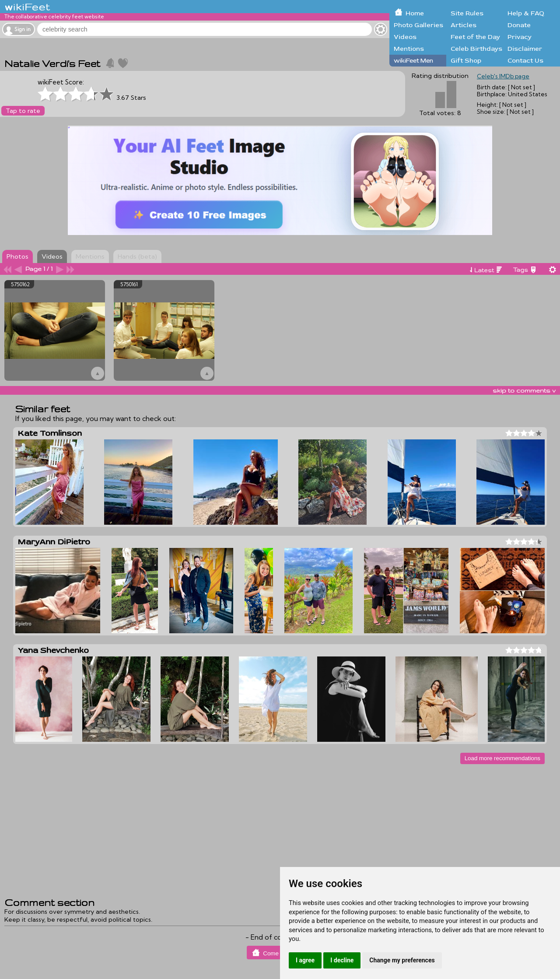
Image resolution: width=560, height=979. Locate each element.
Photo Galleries (418, 25)
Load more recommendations (502, 758)
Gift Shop (466, 61)
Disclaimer (525, 49)
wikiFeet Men (413, 61)
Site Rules (467, 13)
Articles (464, 25)
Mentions (409, 49)
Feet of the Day (475, 37)
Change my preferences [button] (402, 960)
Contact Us (525, 61)
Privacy (520, 37)
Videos (405, 37)
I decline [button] (342, 960)
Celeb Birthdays (476, 49)
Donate (519, 25)
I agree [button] (305, 960)
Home (415, 13)
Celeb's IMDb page (503, 76)
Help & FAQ (526, 13)
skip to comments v (524, 390)
